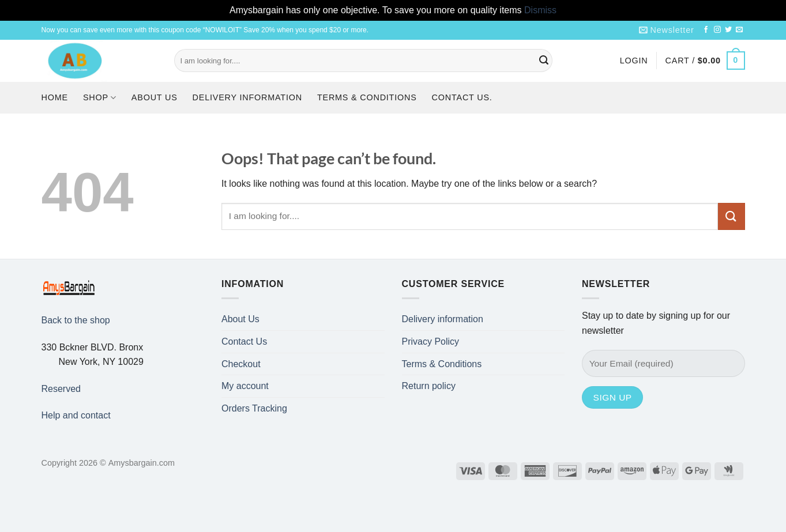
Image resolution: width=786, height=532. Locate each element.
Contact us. (462, 97)
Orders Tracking (254, 408)
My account (245, 386)
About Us (155, 97)
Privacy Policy (431, 342)
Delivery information (247, 97)
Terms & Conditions (367, 97)
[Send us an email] (739, 30)
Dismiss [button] (540, 10)
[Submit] (544, 61)
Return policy (429, 386)
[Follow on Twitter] (728, 30)
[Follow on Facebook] (706, 30)
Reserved (61, 389)
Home (55, 97)
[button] (667, 30)
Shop (100, 98)
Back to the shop (76, 320)
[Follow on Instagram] (717, 30)
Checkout (241, 364)
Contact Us (244, 342)
